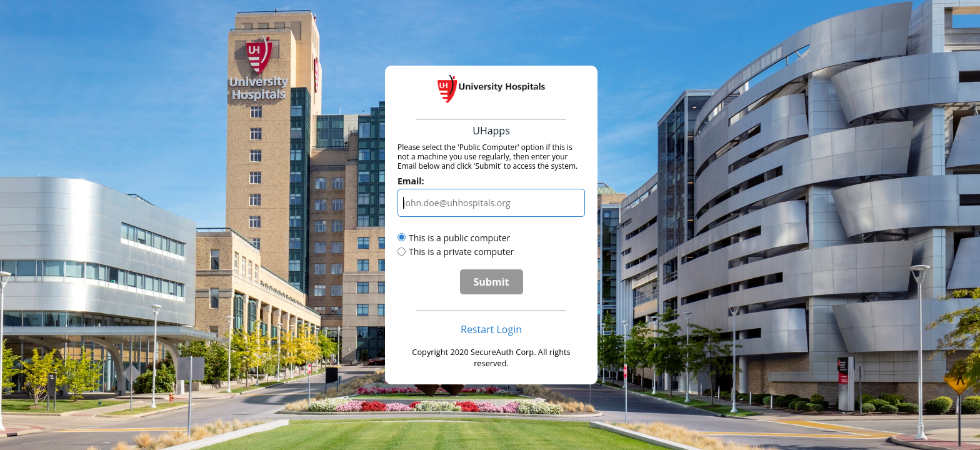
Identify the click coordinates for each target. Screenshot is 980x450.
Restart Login (491, 329)
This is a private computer (461, 252)
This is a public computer (459, 238)
